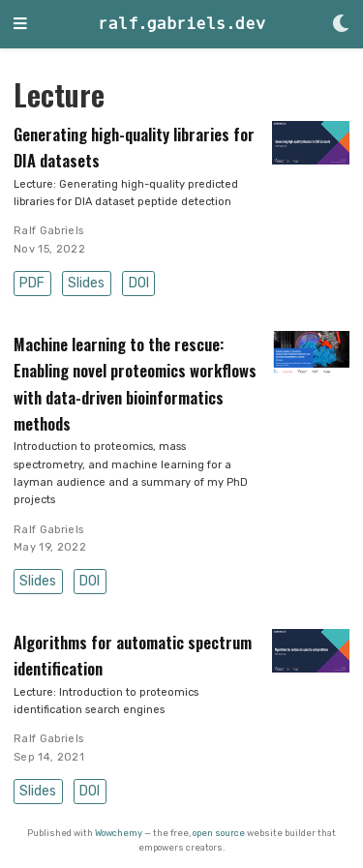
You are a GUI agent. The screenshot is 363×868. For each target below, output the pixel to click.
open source (219, 833)
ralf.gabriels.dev (181, 24)
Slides (86, 283)
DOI (139, 283)
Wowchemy (119, 833)
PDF (32, 283)
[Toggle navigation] (20, 25)
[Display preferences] (341, 25)
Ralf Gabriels (48, 231)
